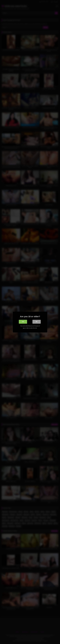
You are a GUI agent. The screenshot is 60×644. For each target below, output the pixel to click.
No (37, 322)
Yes (23, 322)
